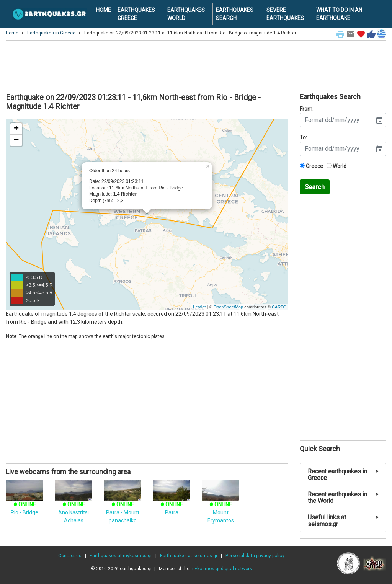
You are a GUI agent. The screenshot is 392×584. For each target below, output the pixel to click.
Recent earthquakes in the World (343, 498)
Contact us (70, 556)
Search (315, 187)
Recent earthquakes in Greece (343, 475)
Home (12, 33)
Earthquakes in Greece (51, 33)
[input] (336, 120)
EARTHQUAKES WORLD (186, 14)
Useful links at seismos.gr (343, 521)
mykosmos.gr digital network (221, 569)
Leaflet (199, 307)
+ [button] (16, 129)
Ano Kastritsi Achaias (73, 505)
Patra (171, 501)
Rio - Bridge (24, 501)
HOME (104, 10)
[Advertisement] (196, 65)
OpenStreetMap (228, 307)
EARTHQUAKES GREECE (136, 14)
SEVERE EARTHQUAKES (285, 14)
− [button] (16, 140)
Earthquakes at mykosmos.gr (121, 556)
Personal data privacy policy (255, 556)
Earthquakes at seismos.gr (189, 556)
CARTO (279, 307)
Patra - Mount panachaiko (122, 505)
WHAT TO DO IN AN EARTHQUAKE (339, 14)
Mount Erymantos (220, 505)
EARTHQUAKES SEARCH (235, 14)
